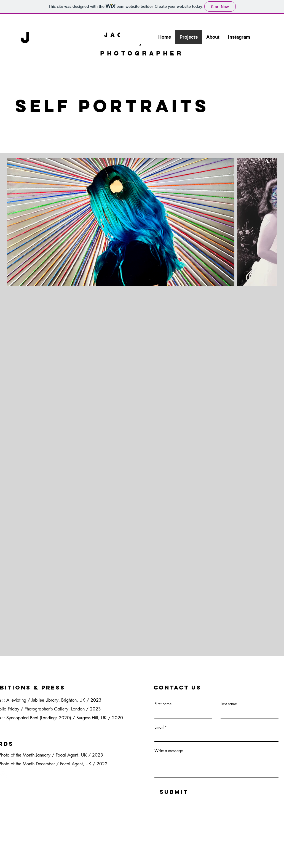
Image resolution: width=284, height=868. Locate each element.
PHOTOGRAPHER (142, 53)
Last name (229, 704)
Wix (64, 865)
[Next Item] (268, 222)
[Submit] (174, 792)
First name (163, 704)
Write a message (169, 751)
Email (159, 727)
